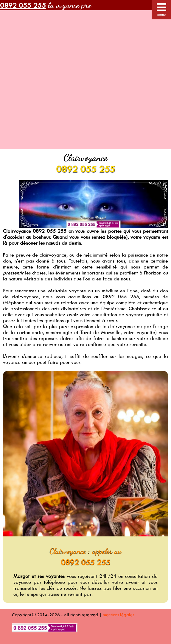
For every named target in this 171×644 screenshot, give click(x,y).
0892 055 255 (85, 169)
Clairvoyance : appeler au (85, 551)
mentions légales (118, 615)
